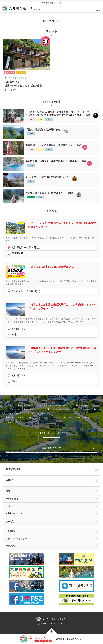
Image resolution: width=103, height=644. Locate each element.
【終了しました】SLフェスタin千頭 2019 (51, 267)
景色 (49, 119)
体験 (31, 119)
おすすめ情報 (52, 469)
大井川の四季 (12, 499)
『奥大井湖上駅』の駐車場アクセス (44, 130)
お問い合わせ (12, 546)
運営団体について (51, 448)
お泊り (31, 197)
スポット (52, 480)
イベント (10, 506)
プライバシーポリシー (16, 539)
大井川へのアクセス (15, 513)
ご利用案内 (11, 531)
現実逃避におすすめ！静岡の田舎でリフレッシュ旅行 (54, 145)
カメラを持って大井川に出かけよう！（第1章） (51, 193)
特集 (8, 491)
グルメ (40, 119)
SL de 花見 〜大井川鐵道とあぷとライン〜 (48, 177)
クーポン (11, 522)
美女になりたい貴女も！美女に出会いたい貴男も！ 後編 (56, 161)
